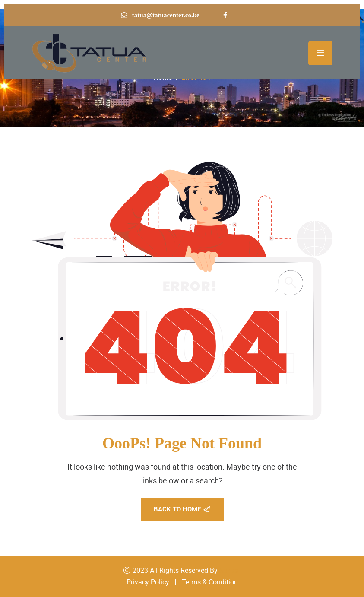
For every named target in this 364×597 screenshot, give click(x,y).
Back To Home (182, 509)
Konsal (230, 570)
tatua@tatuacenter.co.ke (166, 15)
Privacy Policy (148, 582)
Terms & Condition (210, 582)
